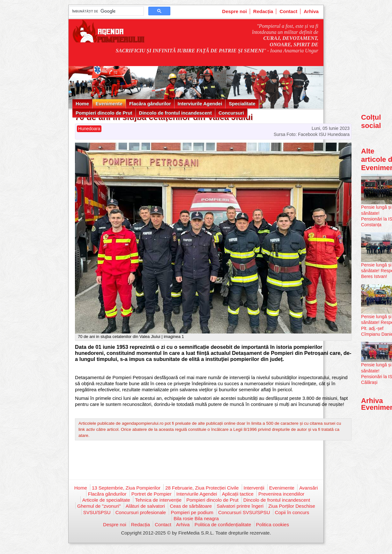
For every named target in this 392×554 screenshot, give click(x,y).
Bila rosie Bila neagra (196, 518)
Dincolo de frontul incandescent (175, 113)
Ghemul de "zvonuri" (99, 506)
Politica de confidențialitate (223, 524)
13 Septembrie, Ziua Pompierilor (126, 488)
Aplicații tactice (238, 494)
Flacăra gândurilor (150, 104)
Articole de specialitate (106, 500)
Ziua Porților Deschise (292, 506)
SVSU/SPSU (97, 512)
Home (82, 104)
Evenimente (109, 104)
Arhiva (311, 11)
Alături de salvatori (145, 506)
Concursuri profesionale (141, 512)
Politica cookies (273, 524)
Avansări (308, 488)
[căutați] (106, 11)
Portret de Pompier (152, 494)
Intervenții (254, 488)
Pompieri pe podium (192, 512)
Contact (288, 11)
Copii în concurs (292, 512)
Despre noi (234, 11)
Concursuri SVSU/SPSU (244, 512)
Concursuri (231, 113)
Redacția (263, 11)
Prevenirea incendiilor (281, 494)
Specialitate (242, 104)
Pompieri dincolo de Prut (104, 113)
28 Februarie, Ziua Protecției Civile (202, 488)
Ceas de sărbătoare (191, 506)
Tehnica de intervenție (158, 500)
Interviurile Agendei (200, 104)
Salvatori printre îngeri (240, 506)
